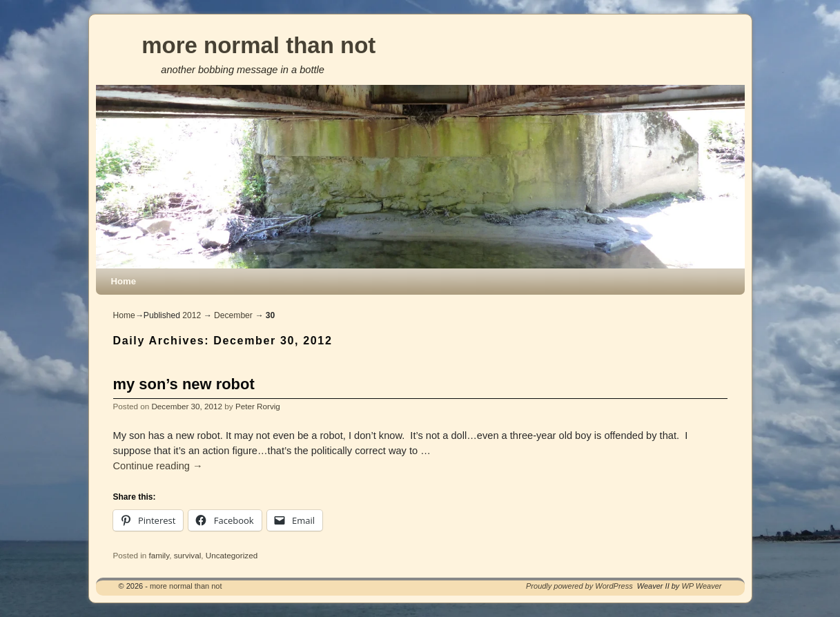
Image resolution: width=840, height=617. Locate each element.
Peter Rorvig (258, 406)
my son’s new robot (184, 384)
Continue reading (158, 466)
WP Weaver (701, 586)
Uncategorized (232, 555)
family (159, 555)
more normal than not (258, 45)
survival (188, 555)
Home (124, 281)
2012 (192, 315)
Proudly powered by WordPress (579, 586)
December (233, 315)
